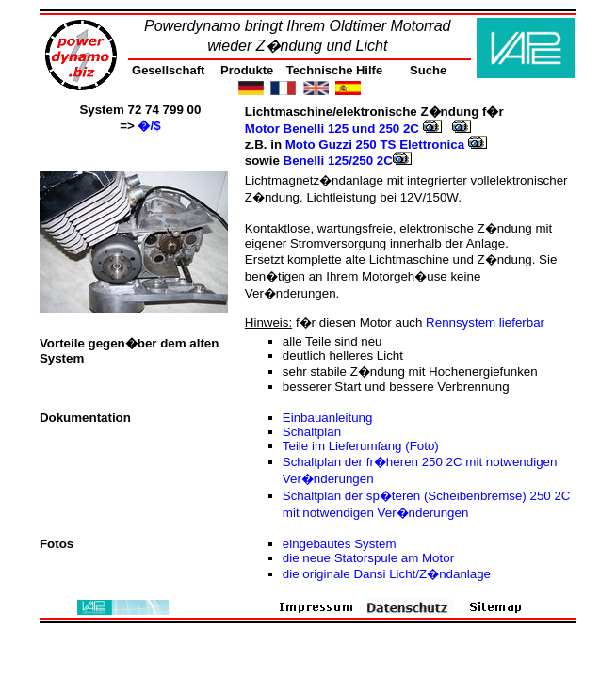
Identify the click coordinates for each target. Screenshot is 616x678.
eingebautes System (340, 544)
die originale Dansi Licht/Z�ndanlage (387, 574)
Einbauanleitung (328, 418)
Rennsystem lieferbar (485, 323)
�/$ (149, 126)
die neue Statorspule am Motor (368, 558)
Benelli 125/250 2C (348, 161)
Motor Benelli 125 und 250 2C (343, 129)
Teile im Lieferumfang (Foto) (361, 446)
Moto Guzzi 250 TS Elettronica (386, 145)
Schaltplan (312, 432)
